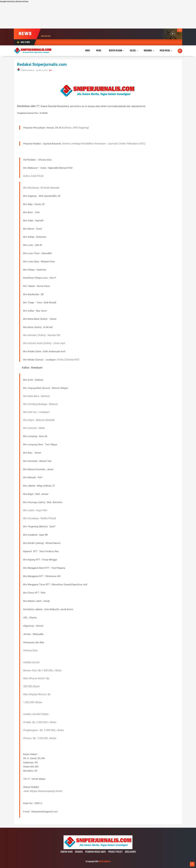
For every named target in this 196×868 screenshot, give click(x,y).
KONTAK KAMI (67, 852)
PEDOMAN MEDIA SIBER (95, 852)
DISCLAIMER (130, 852)
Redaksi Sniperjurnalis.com (42, 64)
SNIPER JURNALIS (105, 862)
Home (88, 51)
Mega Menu (165, 51)
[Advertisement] (92, 16)
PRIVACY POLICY (115, 852)
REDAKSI (79, 852)
